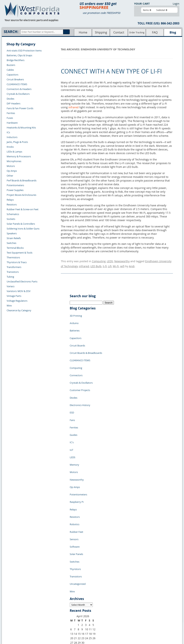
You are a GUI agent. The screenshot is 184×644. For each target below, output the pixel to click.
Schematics (13, 214)
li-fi (105, 264)
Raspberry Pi (77, 451)
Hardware (12, 123)
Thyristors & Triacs (17, 262)
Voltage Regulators (17, 301)
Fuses (10, 118)
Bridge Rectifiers (16, 60)
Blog (173, 32)
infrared (74, 107)
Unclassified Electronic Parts (22, 281)
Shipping (101, 32)
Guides (74, 401)
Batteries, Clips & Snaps (19, 55)
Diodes (10, 99)
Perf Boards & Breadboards (22, 180)
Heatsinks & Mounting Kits (21, 128)
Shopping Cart (77, 598)
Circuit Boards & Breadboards (86, 340)
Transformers (14, 267)
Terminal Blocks (15, 248)
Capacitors (12, 75)
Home (83, 32)
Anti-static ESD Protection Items (24, 51)
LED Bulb (96, 264)
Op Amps (12, 171)
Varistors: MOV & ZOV (19, 291)
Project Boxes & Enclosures (21, 195)
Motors (11, 166)
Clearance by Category (19, 310)
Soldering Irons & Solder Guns (23, 229)
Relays (10, 200)
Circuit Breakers (15, 79)
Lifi (110, 264)
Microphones (14, 161)
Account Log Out (45, 611)
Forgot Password (45, 616)
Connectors (76, 357)
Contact (119, 32)
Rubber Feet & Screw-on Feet (23, 209)
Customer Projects (80, 368)
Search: (11, 32)
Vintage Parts (14, 296)
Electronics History (80, 379)
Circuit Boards (77, 334)
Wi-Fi (116, 264)
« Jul (72, 572)
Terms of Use (99, 603)
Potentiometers (15, 185)
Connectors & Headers (19, 89)
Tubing (10, 277)
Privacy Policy (99, 598)
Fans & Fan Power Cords (20, 108)
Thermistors (13, 257)
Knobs (10, 147)
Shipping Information (48, 603)
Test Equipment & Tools (20, 253)
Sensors (74, 479)
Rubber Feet (76, 473)
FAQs (72, 607)
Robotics (75, 468)
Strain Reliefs (14, 238)
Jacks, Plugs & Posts (17, 142)
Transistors (13, 272)
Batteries (75, 323)
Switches (11, 243)
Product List (76, 603)
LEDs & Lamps (14, 152)
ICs (8, 132)
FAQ (155, 32)
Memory (74, 423)
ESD (72, 384)
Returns (40, 598)
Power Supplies (15, 190)
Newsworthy (122, 261)
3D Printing (76, 312)
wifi (122, 264)
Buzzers (11, 65)
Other (10, 176)
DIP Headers (13, 103)
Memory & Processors (19, 156)
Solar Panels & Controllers (21, 224)
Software (75, 484)
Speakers (12, 233)
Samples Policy (100, 594)
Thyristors (75, 501)
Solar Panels (76, 490)
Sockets (11, 219)
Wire (9, 306)
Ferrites (11, 113)
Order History (44, 607)
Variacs (11, 286)
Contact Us (42, 594)
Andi (132, 264)
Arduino (74, 318)
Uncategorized (78, 512)
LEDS (110, 261)
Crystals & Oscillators (18, 94)
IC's (72, 407)
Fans (72, 390)
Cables (10, 70)
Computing (99, 261)
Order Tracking (137, 32)
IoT (71, 412)
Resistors (12, 204)
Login (176, 4)
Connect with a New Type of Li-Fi (111, 71)
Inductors (12, 137)
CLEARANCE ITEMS (17, 84)
